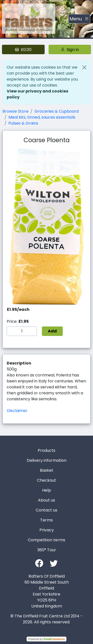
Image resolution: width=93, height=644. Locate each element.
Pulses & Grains (23, 123)
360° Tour (47, 550)
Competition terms (46, 540)
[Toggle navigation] (79, 19)
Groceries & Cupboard (57, 111)
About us (46, 500)
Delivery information (47, 460)
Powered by (46, 639)
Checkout (46, 480)
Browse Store (15, 111)
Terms (46, 520)
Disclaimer (17, 411)
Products (46, 450)
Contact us (46, 510)
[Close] (84, 67)
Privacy (47, 530)
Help (47, 490)
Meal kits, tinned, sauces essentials (42, 117)
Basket (47, 470)
